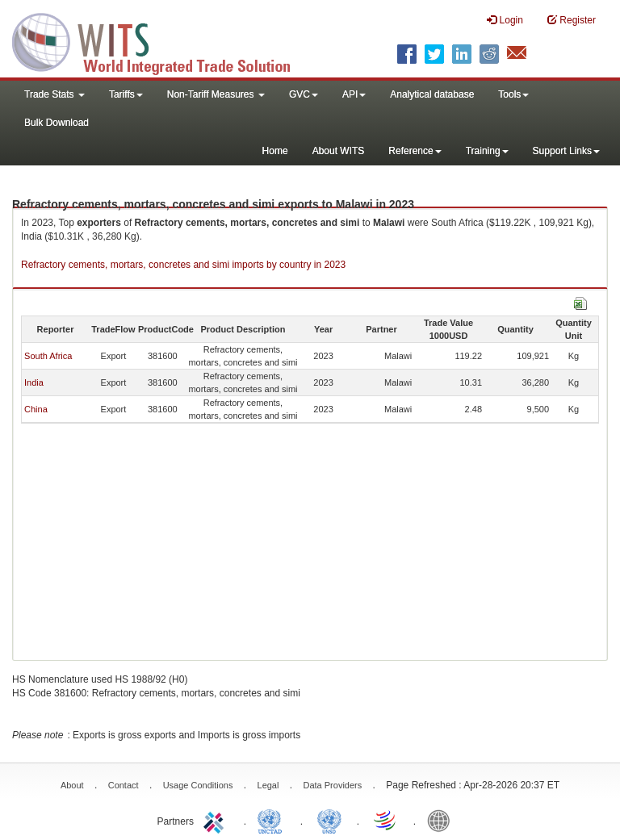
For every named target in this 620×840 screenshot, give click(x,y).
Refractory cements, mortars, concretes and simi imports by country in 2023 (183, 265)
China (36, 409)
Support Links (566, 151)
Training (487, 151)
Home (275, 151)
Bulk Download (57, 123)
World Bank (442, 820)
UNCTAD (273, 820)
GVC (304, 94)
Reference (415, 151)
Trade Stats (54, 94)
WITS (161, 40)
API (354, 94)
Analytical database (432, 94)
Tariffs (126, 94)
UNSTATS (329, 820)
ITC (216, 820)
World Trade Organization (386, 820)
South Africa (48, 356)
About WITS (339, 151)
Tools (513, 94)
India (34, 382)
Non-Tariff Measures (216, 94)
